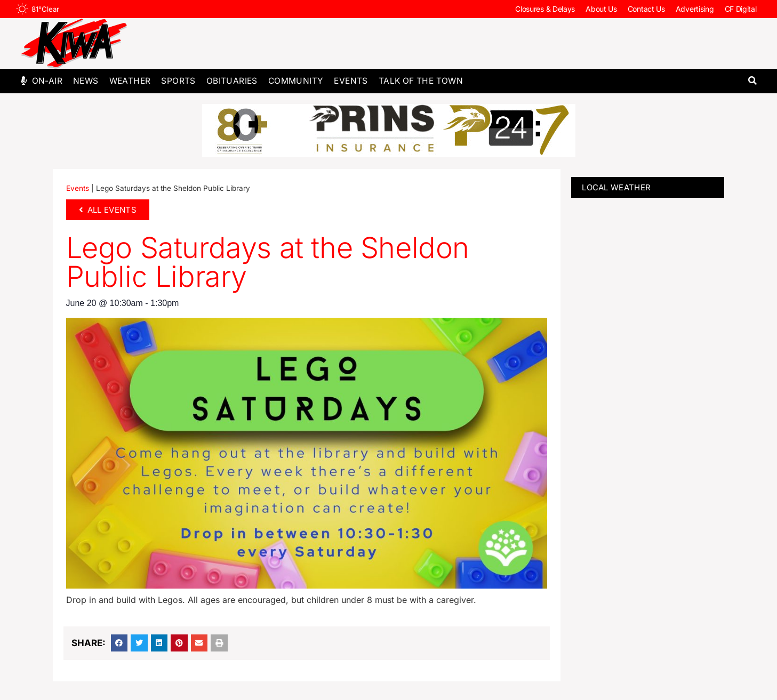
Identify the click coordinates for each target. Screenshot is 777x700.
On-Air (47, 81)
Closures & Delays (545, 9)
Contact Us (646, 9)
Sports (178, 81)
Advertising (695, 9)
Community (296, 81)
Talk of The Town (421, 81)
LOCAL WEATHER (616, 187)
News (86, 81)
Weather (130, 81)
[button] (753, 81)
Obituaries (232, 81)
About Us (601, 9)
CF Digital (741, 9)
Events (351, 81)
